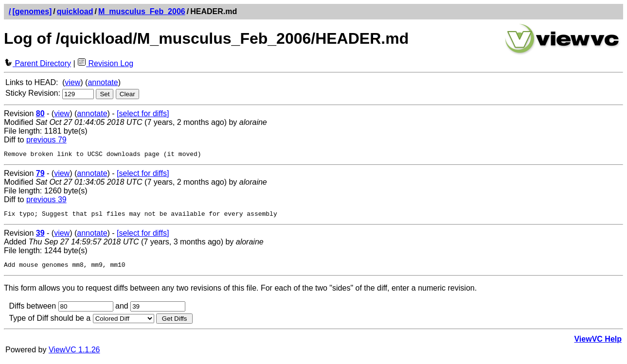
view (72, 82)
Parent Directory (37, 63)
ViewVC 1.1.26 (74, 354)
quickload (75, 11)
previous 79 (46, 140)
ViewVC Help (598, 343)
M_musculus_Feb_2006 (142, 11)
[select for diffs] (143, 113)
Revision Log (105, 63)
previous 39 (46, 201)
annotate (103, 82)
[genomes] (32, 11)
